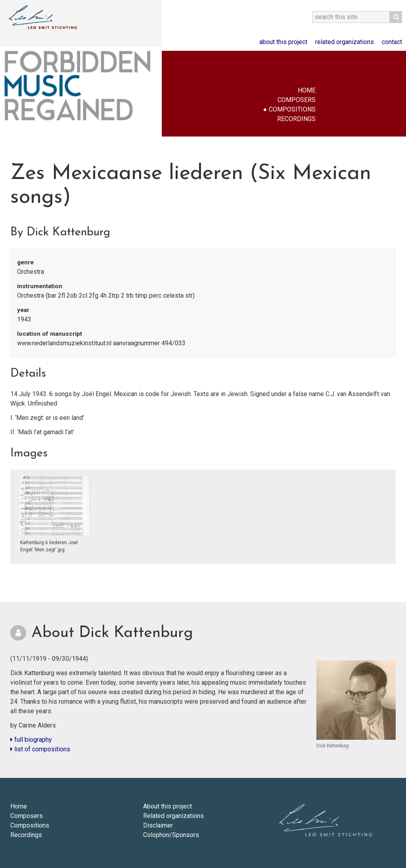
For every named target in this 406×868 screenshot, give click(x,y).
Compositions (292, 109)
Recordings (296, 119)
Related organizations (345, 42)
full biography (31, 740)
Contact (392, 42)
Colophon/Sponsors (171, 835)
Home (307, 90)
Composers (297, 100)
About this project (283, 42)
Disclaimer (158, 825)
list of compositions (40, 749)
